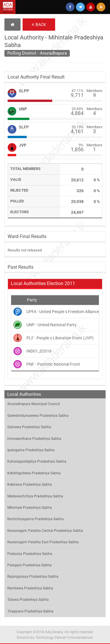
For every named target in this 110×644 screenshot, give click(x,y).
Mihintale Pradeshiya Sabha (30, 508)
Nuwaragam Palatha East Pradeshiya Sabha (43, 542)
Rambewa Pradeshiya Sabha (30, 588)
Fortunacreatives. (80, 638)
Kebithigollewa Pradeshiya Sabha (34, 473)
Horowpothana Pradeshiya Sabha (34, 439)
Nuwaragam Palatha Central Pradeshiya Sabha (45, 531)
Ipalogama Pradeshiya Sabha (31, 450)
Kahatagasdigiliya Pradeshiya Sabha (37, 461)
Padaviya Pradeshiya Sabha (30, 554)
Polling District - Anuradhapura (37, 53)
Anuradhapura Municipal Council (34, 404)
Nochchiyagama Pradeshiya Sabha (35, 519)
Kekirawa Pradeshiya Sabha (30, 485)
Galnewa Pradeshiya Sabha (29, 427)
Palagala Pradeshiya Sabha (29, 565)
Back (39, 25)
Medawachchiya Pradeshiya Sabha (35, 496)
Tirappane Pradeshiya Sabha (30, 611)
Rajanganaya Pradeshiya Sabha (33, 577)
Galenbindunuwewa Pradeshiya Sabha (38, 416)
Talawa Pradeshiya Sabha (28, 600)
